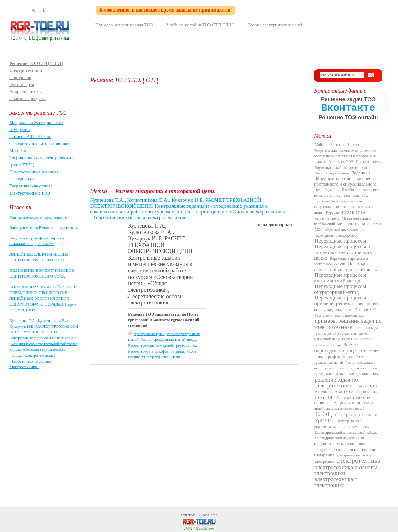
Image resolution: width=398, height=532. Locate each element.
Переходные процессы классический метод (340, 278)
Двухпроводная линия (332, 173)
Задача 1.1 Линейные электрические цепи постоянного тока (348, 192)
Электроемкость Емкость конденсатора (44, 227)
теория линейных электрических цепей (344, 406)
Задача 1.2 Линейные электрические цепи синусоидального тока (341, 201)
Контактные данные (340, 91)
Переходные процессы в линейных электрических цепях (343, 252)
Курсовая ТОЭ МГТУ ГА (346, 212)
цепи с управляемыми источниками (338, 424)
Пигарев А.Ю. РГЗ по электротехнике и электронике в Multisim (40, 143)
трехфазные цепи (149, 334)
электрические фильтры (356, 455)
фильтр (343, 421)
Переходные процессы (340, 241)
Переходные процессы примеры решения (340, 301)
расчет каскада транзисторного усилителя (346, 331)
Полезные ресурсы (28, 99)
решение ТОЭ (366, 386)
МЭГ (319, 229)
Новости (20, 207)
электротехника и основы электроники (346, 470)
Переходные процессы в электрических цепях (346, 266)
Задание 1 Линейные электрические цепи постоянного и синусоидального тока (345, 181)
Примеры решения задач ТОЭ (124, 25)
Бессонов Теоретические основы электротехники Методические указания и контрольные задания (345, 153)
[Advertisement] (197, 136)
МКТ (366, 224)
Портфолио (20, 77)
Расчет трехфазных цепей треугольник (162, 345)
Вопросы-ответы (25, 92)
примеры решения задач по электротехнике (348, 324)
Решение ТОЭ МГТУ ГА (334, 392)
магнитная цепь (327, 218)
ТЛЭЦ (323, 414)
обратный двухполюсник (345, 229)
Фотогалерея (22, 85)
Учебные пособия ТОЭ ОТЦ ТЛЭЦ (201, 25)
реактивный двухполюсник (357, 374)
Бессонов (338, 145)
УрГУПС (325, 421)
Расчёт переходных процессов (340, 348)
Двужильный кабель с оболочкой (341, 168)
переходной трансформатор (336, 235)
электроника (324, 461)
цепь (365, 427)
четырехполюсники (330, 450)
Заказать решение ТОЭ (38, 113)
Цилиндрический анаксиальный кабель (346, 433)
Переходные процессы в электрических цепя (341, 261)
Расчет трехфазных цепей (340, 359)
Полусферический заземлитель (339, 315)
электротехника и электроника (336, 482)
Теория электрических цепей (275, 25)
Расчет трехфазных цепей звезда (169, 339)
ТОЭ (338, 415)
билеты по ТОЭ (341, 162)
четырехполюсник (350, 444)
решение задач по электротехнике (336, 382)
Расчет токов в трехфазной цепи (156, 351)
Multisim (322, 145)
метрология (349, 224)
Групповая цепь (368, 162)
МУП (377, 224)
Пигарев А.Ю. (366, 310)
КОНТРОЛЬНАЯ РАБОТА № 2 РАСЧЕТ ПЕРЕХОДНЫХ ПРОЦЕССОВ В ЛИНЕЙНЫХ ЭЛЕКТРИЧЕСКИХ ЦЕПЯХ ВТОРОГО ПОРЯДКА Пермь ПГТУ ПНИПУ (45, 298)
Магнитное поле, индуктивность (38, 217)
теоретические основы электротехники (342, 400)
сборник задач (367, 392)
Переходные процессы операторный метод (340, 289)
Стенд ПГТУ (327, 397)
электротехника (358, 460)
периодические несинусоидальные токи (348, 307)
